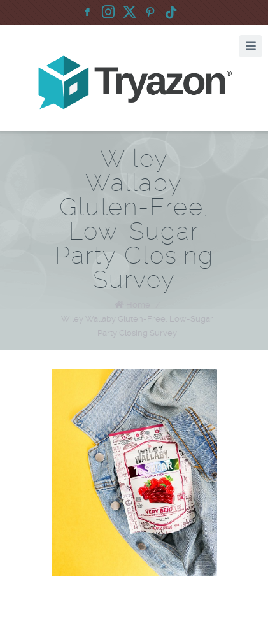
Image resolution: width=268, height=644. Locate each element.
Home (138, 305)
